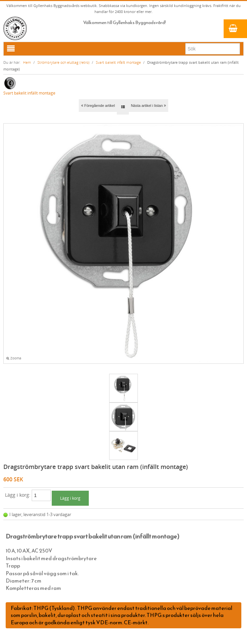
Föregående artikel (98, 106)
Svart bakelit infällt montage (118, 62)
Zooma (14, 358)
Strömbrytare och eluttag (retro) (63, 62)
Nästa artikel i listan (148, 106)
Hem (27, 62)
